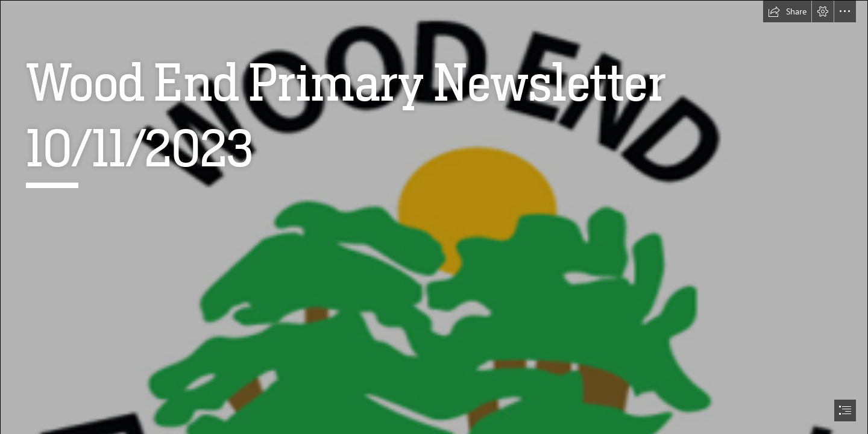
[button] (787, 11)
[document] (434, 217)
